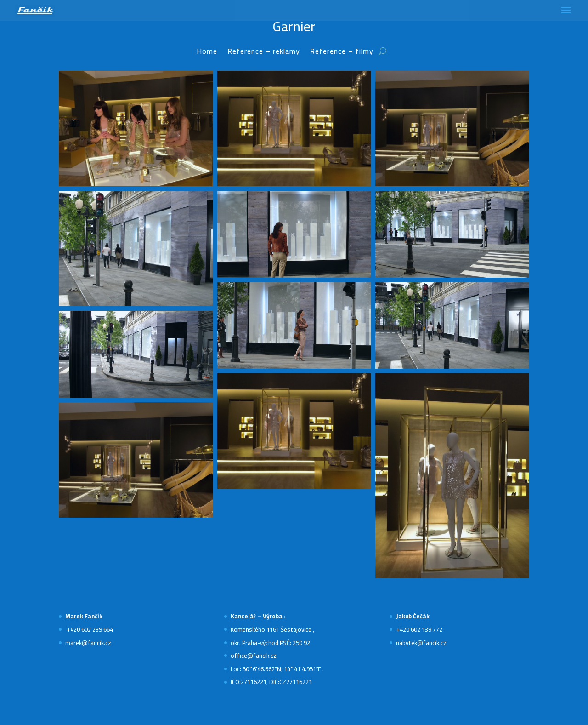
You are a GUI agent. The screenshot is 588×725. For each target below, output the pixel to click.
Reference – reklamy (264, 53)
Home (207, 53)
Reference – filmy (342, 53)
